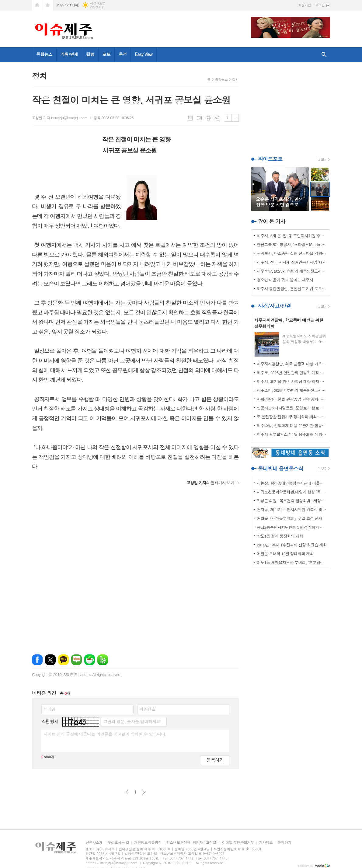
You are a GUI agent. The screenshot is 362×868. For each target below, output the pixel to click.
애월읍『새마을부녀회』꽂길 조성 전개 (289, 518)
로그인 (320, 5)
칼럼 (90, 54)
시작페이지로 (37, 5)
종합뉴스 (44, 54)
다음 (144, 792)
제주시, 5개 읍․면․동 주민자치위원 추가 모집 (292, 236)
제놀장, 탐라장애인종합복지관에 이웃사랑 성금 (292, 483)
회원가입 (305, 5)
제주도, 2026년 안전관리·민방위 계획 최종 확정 (292, 373)
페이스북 (37, 660)
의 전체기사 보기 (210, 483)
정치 (235, 79)
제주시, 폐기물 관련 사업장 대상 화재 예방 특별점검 (292, 381)
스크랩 (218, 118)
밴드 (103, 660)
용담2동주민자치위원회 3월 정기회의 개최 (292, 527)
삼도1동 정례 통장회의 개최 (280, 536)
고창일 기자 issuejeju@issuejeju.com (60, 118)
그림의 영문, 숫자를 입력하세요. (132, 721)
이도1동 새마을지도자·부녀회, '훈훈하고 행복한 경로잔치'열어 (292, 562)
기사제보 (266, 843)
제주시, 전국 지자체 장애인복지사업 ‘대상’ (292, 262)
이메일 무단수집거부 (238, 843)
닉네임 (49, 709)
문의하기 (284, 843)
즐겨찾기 (48, 5)
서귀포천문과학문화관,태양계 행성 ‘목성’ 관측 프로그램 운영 (292, 492)
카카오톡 (63, 660)
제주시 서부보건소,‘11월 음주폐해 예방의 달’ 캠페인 (292, 434)
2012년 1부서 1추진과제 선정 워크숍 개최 (292, 545)
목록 (190, 118)
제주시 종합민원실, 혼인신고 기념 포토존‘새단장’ (292, 289)
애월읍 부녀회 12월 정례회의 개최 (285, 554)
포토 (106, 54)
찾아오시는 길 (118, 843)
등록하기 (215, 760)
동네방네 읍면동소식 (280, 469)
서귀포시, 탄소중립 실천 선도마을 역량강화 (292, 253)
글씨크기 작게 (235, 118)
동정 (123, 54)
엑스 (50, 660)
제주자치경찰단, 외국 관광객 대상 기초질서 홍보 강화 (292, 364)
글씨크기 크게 (228, 118)
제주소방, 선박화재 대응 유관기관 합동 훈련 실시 (292, 425)
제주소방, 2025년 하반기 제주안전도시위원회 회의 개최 (292, 271)
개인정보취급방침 (148, 843)
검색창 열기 (324, 55)
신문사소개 (94, 843)
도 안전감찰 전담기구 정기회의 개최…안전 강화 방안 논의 (292, 417)
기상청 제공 (97, 7)
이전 (127, 792)
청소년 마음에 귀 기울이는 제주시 (285, 280)
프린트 (208, 118)
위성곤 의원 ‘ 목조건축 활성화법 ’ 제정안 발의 (292, 501)
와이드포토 (270, 159)
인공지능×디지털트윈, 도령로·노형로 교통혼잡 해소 (292, 408)
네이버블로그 (77, 660)
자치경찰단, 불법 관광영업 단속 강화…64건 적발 (292, 399)
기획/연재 (69, 54)
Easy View (144, 54)
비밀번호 (147, 709)
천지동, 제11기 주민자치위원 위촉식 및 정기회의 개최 (292, 509)
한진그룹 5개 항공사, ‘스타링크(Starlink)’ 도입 (292, 244)
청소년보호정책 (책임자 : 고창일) (192, 843)
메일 (199, 118)
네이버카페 (90, 660)
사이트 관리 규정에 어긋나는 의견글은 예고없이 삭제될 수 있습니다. (105, 734)
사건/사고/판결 (274, 306)
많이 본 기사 (271, 221)
